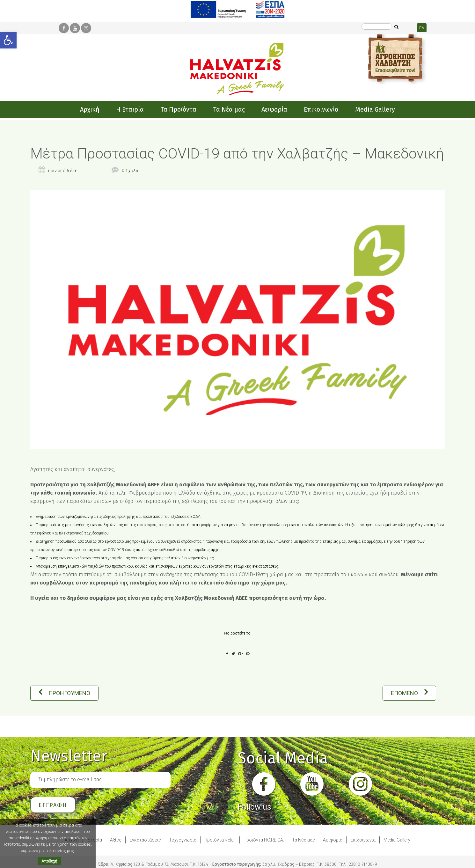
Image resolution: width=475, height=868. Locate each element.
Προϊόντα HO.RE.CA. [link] (264, 840)
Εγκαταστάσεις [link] (145, 840)
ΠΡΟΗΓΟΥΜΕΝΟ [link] (64, 693)
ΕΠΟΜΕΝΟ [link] (409, 693)
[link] (8, 40)
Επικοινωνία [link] (363, 840)
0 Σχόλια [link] (131, 171)
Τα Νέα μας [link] (303, 840)
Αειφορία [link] (333, 840)
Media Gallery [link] (397, 840)
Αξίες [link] (116, 840)
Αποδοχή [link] (50, 861)
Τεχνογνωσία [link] (183, 840)
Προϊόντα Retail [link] (220, 840)
